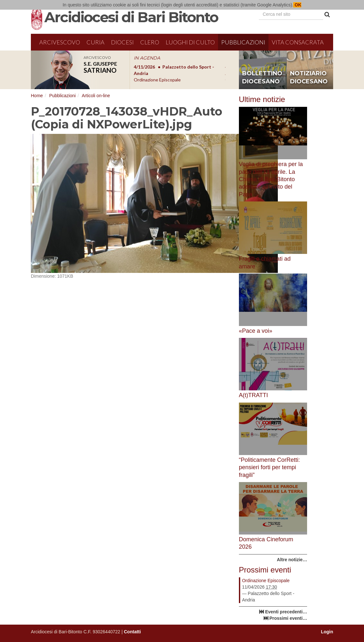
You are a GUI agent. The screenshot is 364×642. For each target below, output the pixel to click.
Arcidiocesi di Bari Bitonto (131, 17)
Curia (96, 42)
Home (37, 96)
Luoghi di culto (190, 42)
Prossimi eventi (265, 570)
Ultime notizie (262, 99)
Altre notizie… (292, 560)
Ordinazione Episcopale (266, 581)
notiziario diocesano (309, 78)
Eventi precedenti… (286, 612)
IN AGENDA (147, 58)
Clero (150, 42)
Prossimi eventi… (288, 618)
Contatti (132, 632)
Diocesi (122, 42)
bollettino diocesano (262, 78)
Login (327, 632)
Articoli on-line (96, 96)
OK (297, 5)
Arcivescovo (60, 42)
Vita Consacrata (298, 42)
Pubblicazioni (243, 42)
